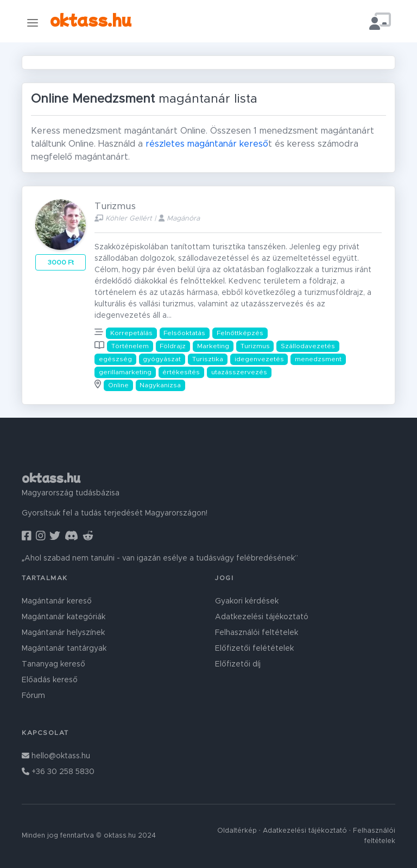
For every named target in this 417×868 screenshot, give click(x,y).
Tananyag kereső (53, 664)
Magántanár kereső (57, 601)
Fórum (33, 696)
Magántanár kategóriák (64, 617)
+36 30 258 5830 (58, 772)
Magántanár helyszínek (63, 633)
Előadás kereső (50, 680)
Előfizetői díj (238, 664)
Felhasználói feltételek (257, 633)
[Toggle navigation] (33, 23)
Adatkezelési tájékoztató (262, 617)
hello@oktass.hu (56, 756)
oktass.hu (91, 19)
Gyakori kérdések (247, 601)
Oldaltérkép (237, 831)
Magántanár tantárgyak (64, 649)
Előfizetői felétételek (254, 649)
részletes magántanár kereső (207, 144)
